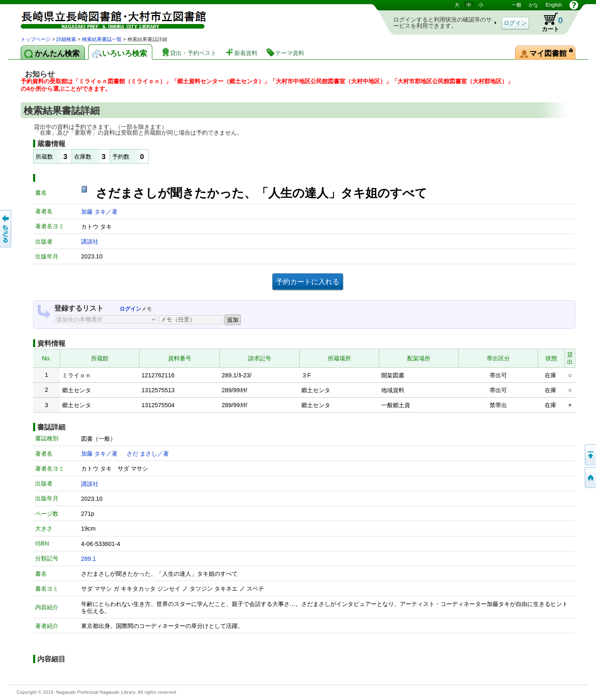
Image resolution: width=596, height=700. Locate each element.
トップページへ (590, 478)
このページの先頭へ (590, 455)
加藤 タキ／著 (99, 212)
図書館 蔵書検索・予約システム (108, 18)
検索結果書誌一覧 (102, 39)
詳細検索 (66, 39)
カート (548, 22)
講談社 (90, 241)
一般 (517, 5)
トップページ (36, 39)
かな (534, 5)
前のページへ (6, 229)
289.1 (89, 559)
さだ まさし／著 (148, 454)
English (554, 5)
